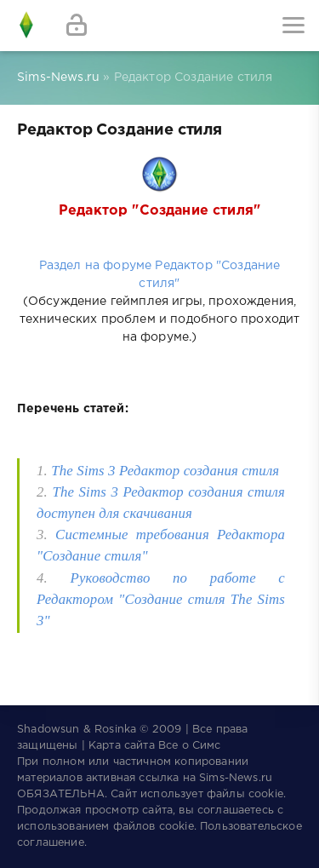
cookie (266, 794)
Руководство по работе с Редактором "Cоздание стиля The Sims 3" (161, 599)
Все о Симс (190, 746)
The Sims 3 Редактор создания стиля (165, 471)
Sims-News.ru (236, 778)
